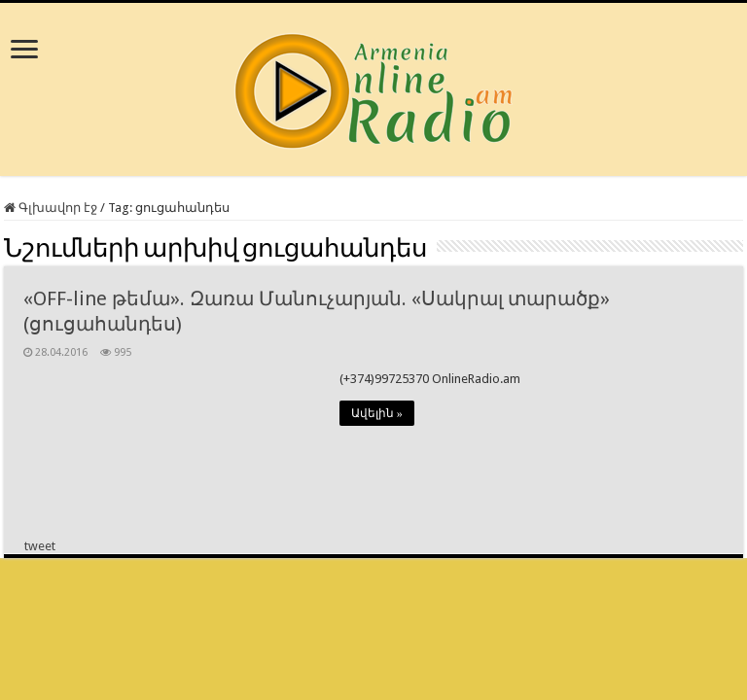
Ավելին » (377, 413)
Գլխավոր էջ (51, 208)
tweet (40, 546)
